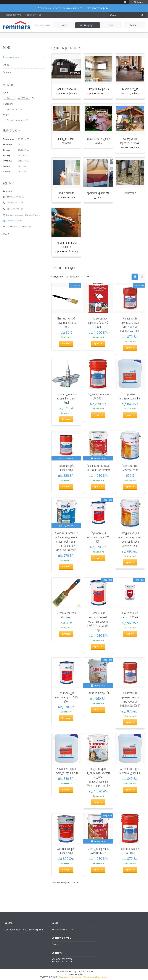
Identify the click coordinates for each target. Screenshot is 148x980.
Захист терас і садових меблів (98, 141)
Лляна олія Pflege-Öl (98, 693)
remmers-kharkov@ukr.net (19, 226)
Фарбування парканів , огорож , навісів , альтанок (130, 143)
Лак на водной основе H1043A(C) (130, 615)
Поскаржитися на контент (71, 977)
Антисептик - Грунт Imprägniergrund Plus (66, 771)
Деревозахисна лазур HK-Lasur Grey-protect (98, 468)
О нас (112, 25)
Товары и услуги (86, 25)
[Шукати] (142, 15)
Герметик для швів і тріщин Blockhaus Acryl (66, 398)
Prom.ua (89, 972)
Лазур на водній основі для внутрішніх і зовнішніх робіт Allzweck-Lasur (130, 539)
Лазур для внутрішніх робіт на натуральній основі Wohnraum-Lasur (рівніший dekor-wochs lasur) (66, 541)
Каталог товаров (97, 8)
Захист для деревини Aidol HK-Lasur (98, 851)
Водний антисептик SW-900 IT (130, 851)
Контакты (134, 25)
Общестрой (130, 193)
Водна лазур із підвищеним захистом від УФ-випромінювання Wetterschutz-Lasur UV (98, 777)
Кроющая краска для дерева (98, 195)
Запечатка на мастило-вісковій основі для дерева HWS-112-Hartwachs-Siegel (98, 621)
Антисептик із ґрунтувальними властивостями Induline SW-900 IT (130, 325)
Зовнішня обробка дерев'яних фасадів (66, 91)
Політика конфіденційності (96, 977)
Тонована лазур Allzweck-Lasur (130, 468)
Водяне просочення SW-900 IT (98, 396)
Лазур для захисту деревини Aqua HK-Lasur (98, 322)
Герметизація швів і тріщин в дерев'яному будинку (66, 247)
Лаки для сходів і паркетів (66, 141)
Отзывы (7, 72)
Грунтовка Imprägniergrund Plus (130, 396)
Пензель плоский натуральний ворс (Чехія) (66, 322)
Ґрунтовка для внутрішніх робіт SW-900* (98, 537)
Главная (63, 25)
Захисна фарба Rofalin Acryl (66, 468)
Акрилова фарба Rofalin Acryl (66, 851)
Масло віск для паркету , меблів (130, 91)
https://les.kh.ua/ (15, 221)
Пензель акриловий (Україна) (66, 615)
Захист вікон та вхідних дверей (66, 195)
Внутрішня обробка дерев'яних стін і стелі (98, 91)
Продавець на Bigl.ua (74, 974)
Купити (66, 343)
